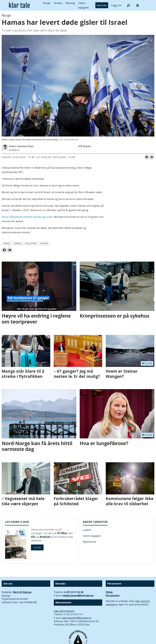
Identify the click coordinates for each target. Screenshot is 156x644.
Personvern (113, 595)
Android (45, 537)
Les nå (37, 547)
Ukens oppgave (92, 536)
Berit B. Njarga (22, 592)
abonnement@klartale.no (77, 618)
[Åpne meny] (138, 5)
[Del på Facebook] (147, 157)
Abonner (102, 5)
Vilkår (109, 592)
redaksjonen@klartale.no (78, 595)
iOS (33, 537)
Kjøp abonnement (64, 611)
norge (44, 243)
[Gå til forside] (19, 5)
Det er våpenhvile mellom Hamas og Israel (27, 217)
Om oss (6, 595)
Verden (58, 3)
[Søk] (128, 5)
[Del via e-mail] (152, 157)
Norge (47, 3)
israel (7, 243)
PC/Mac (62, 533)
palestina (31, 243)
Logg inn (116, 5)
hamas (18, 243)
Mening (70, 3)
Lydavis (87, 530)
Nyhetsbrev (89, 542)
